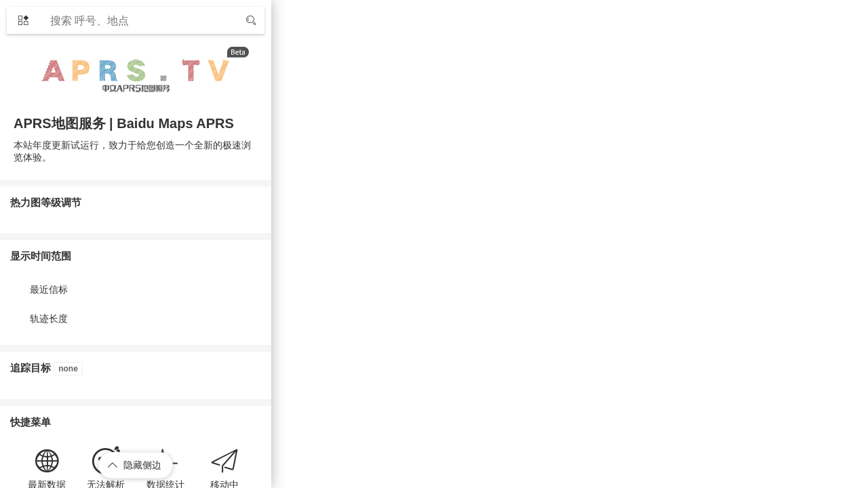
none (68, 369)
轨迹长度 (49, 319)
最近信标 (49, 289)
